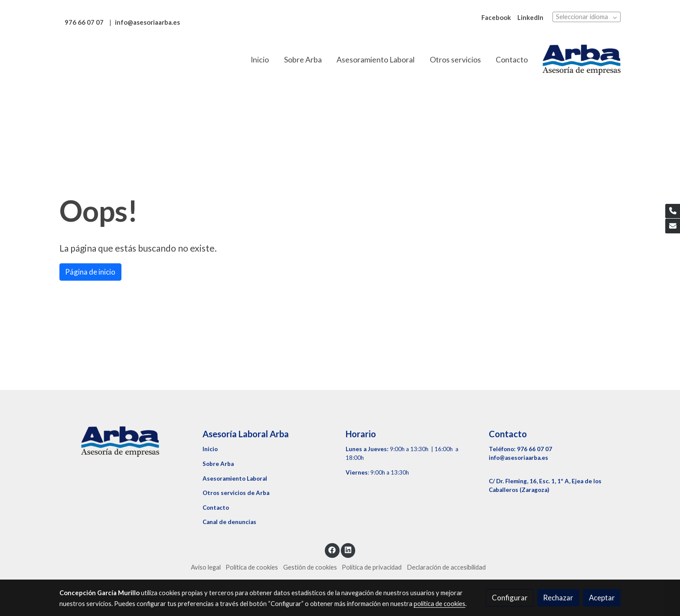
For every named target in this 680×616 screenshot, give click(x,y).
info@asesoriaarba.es (518, 458)
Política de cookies (252, 567)
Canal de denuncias (229, 522)
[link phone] (673, 211)
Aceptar (602, 598)
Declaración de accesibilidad (446, 567)
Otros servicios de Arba (236, 493)
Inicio (210, 449)
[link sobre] (125, 442)
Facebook (496, 18)
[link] (582, 60)
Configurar (510, 598)
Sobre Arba (218, 464)
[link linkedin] (348, 549)
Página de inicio (90, 272)
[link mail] (673, 226)
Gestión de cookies (310, 567)
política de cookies (440, 604)
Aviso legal (206, 567)
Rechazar (558, 598)
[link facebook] (332, 549)
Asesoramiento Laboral (235, 478)
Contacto (216, 508)
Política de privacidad (372, 567)
